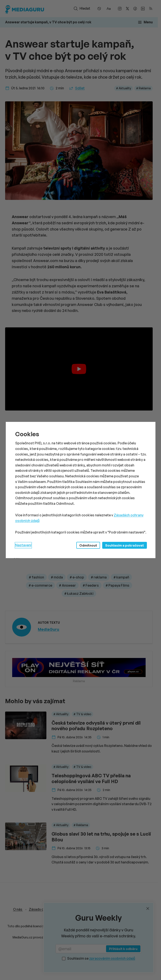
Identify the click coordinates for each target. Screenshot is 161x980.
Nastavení (23, 545)
